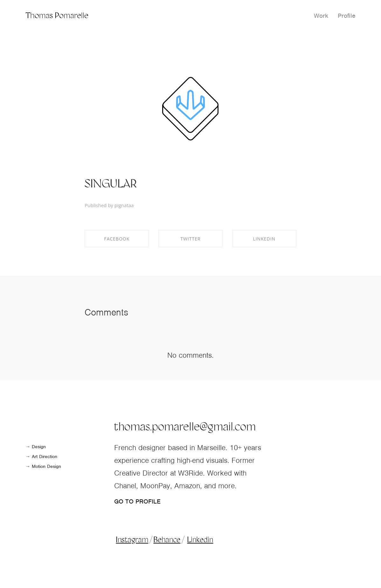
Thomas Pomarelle (57, 16)
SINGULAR (111, 185)
